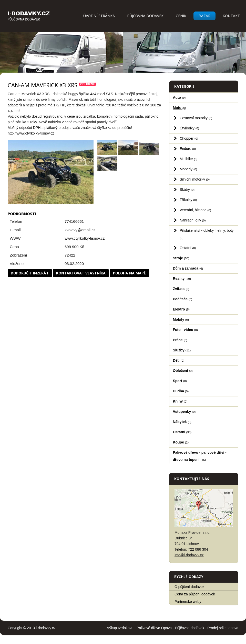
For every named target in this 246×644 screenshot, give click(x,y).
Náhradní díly (193, 220)
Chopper (189, 138)
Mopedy (188, 169)
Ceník (181, 16)
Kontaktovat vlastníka (81, 273)
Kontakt (231, 16)
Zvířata (181, 289)
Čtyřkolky (189, 128)
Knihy (180, 401)
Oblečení (183, 371)
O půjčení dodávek (189, 587)
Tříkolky (188, 200)
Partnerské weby (188, 602)
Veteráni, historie (195, 210)
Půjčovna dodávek (145, 16)
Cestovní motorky (196, 118)
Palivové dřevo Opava (154, 628)
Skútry (187, 190)
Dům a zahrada (188, 268)
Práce (180, 340)
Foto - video (185, 330)
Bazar (204, 16)
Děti (178, 360)
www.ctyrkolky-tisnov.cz (85, 238)
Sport (180, 381)
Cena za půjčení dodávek (195, 594)
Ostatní (188, 248)
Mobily (181, 319)
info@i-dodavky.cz (189, 555)
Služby (182, 350)
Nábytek (182, 422)
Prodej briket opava (223, 628)
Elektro (181, 309)
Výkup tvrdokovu (120, 628)
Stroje (181, 258)
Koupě (181, 442)
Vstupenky (184, 412)
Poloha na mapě (129, 273)
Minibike (189, 159)
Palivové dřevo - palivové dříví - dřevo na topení (199, 456)
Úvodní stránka (99, 16)
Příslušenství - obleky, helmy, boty (207, 234)
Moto (179, 108)
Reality (182, 279)
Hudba (181, 391)
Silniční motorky (195, 179)
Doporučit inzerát (30, 273)
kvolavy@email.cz (80, 230)
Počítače (182, 299)
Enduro (188, 149)
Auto (179, 97)
